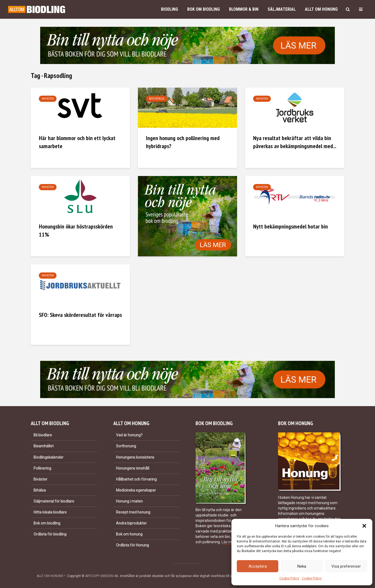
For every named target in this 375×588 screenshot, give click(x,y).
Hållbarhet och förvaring (136, 479)
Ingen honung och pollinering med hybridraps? (183, 142)
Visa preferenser (346, 566)
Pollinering (42, 468)
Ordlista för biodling (50, 534)
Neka (302, 566)
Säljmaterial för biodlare (54, 501)
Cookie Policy (289, 578)
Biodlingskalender (48, 457)
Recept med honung (133, 512)
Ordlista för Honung (132, 545)
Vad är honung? (129, 435)
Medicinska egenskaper (136, 490)
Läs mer (228, 542)
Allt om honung (321, 9)
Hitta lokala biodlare (50, 512)
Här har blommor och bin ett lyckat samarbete (77, 142)
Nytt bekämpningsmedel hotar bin (290, 226)
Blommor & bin (244, 9)
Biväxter (40, 479)
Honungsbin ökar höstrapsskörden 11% (76, 230)
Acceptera (258, 566)
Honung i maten (129, 501)
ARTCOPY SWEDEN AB (102, 576)
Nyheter (48, 99)
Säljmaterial (282, 9)
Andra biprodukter (131, 523)
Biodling (170, 9)
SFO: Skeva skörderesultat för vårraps (80, 315)
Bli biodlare (43, 435)
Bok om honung (129, 534)
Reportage (157, 99)
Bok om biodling (204, 9)
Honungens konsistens (135, 457)
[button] (364, 526)
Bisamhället (44, 446)
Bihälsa (40, 490)
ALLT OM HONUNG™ (51, 576)
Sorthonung (126, 446)
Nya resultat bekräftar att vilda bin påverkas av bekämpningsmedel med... (295, 142)
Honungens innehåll (133, 468)
